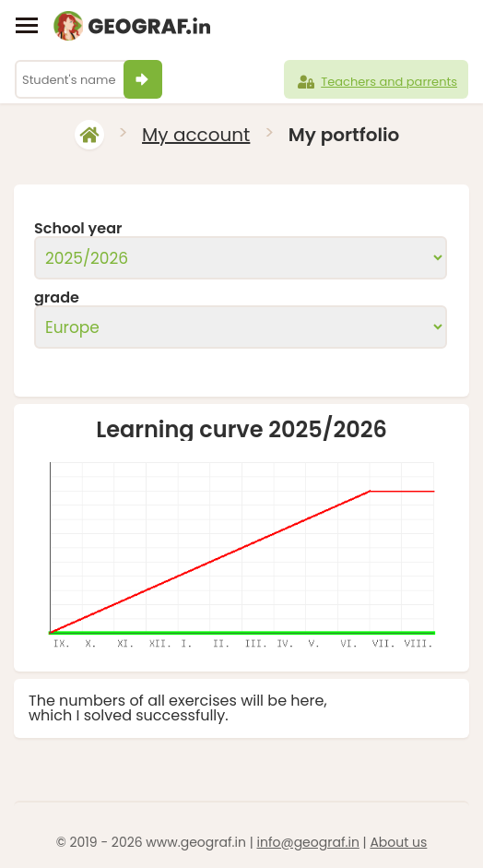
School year (78, 229)
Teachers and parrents (376, 82)
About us (398, 842)
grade (57, 298)
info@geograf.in (307, 842)
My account (196, 135)
